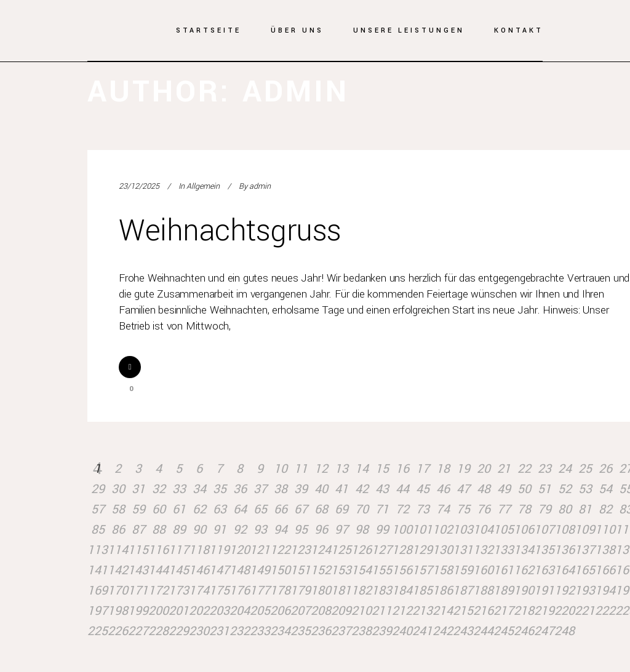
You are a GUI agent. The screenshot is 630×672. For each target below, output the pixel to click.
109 (585, 530)
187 (463, 591)
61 (179, 509)
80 (565, 509)
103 (463, 530)
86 (118, 530)
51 (544, 489)
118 (199, 550)
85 (98, 530)
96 (321, 530)
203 (219, 611)
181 (341, 591)
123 (301, 550)
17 (423, 469)
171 (138, 591)
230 (199, 631)
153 (341, 570)
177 (260, 591)
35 (220, 489)
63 (220, 509)
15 (382, 469)
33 (179, 489)
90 (199, 530)
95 (301, 530)
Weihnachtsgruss (230, 231)
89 (179, 530)
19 (463, 469)
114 (118, 550)
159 (463, 570)
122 (280, 550)
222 (605, 611)
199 (138, 611)
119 (219, 550)
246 (524, 631)
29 (98, 489)
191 (544, 591)
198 (118, 611)
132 (483, 550)
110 (605, 530)
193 (585, 591)
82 (605, 509)
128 (402, 550)
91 (220, 530)
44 (402, 489)
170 (118, 591)
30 (118, 489)
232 (240, 631)
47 (463, 489)
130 (443, 550)
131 (463, 550)
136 (564, 550)
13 (341, 469)
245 (504, 631)
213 (422, 611)
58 (118, 509)
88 (159, 530)
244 (483, 631)
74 (443, 509)
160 (483, 570)
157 (422, 570)
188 (483, 591)
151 (301, 570)
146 (199, 570)
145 (179, 570)
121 (260, 550)
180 (321, 591)
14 (362, 469)
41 (341, 489)
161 (504, 570)
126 (361, 550)
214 (443, 611)
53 (585, 489)
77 (504, 509)
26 (605, 469)
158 (443, 570)
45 (423, 489)
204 (240, 611)
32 (159, 489)
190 (524, 591)
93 (260, 530)
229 (179, 631)
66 (281, 509)
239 (382, 631)
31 (138, 489)
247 (544, 631)
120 (240, 550)
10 (281, 469)
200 (158, 611)
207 (301, 611)
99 (382, 530)
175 (219, 591)
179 (301, 591)
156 (402, 570)
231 (219, 631)
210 (361, 611)
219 (544, 611)
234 (280, 631)
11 (301, 469)
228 (158, 631)
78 (524, 509)
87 (138, 530)
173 (179, 591)
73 (423, 509)
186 (443, 591)
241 (422, 631)
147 (219, 570)
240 (402, 631)
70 (362, 509)
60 (159, 509)
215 (463, 611)
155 (382, 570)
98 (362, 530)
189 (504, 591)
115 (138, 550)
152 (321, 570)
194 (605, 591)
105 (504, 530)
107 (544, 530)
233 (260, 631)
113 (98, 550)
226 (118, 631)
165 (585, 570)
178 (280, 591)
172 (158, 591)
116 (158, 550)
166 (605, 570)
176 (240, 591)
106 (524, 530)
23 (544, 469)
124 (321, 550)
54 (605, 489)
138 (605, 550)
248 (564, 631)
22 (524, 469)
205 (260, 611)
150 (280, 570)
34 (199, 489)
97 (341, 530)
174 (199, 591)
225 (98, 631)
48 (484, 489)
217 (504, 611)
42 (362, 489)
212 (402, 611)
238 (361, 631)
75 (463, 509)
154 (361, 570)
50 (524, 489)
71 (382, 509)
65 (260, 509)
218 (524, 611)
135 (544, 550)
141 (98, 570)
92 (240, 530)
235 (301, 631)
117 (179, 550)
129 (422, 550)
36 (240, 489)
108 (564, 530)
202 (199, 611)
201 (179, 611)
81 (585, 509)
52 (565, 489)
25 (585, 469)
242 (443, 631)
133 (504, 550)
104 (483, 530)
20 (484, 469)
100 (402, 530)
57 (98, 509)
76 (484, 509)
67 (301, 509)
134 (524, 550)
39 (301, 489)
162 (524, 570)
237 (341, 631)
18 (443, 469)
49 (504, 489)
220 (564, 611)
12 (321, 469)
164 (564, 570)
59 (138, 509)
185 (422, 591)
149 (260, 570)
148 (240, 570)
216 (483, 611)
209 (341, 611)
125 (341, 550)
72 (402, 509)
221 (585, 611)
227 (138, 631)
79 (544, 509)
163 (544, 570)
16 (402, 469)
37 (260, 489)
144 (158, 570)
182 (361, 591)
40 (321, 489)
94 (281, 530)
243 (463, 631)
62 (199, 509)
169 (98, 591)
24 (565, 469)
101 (422, 530)
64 (240, 509)
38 (281, 489)
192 (564, 591)
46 (443, 489)
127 (382, 550)
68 (321, 509)
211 (382, 611)
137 (585, 550)
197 (98, 611)
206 (280, 611)
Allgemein (203, 186)
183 (382, 591)
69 (341, 509)
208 (321, 611)
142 (118, 570)
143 (138, 570)
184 (402, 591)
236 (321, 631)
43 (382, 489)
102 (443, 530)
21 (504, 469)
